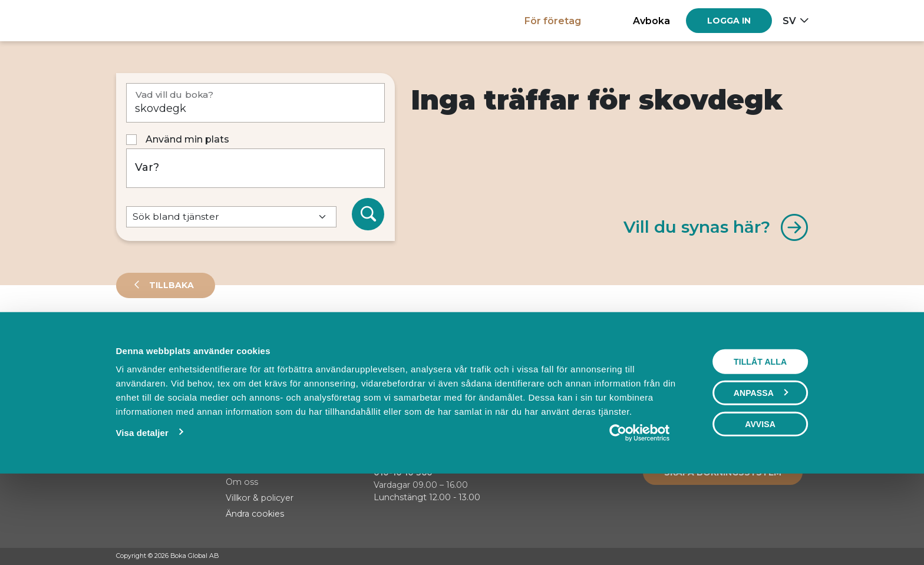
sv (789, 21)
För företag (553, 21)
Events (240, 338)
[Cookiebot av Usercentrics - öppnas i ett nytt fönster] (640, 514)
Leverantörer (163, 338)
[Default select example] (231, 217)
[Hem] (157, 20)
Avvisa (760, 505)
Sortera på (145, 377)
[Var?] (256, 168)
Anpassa (761, 474)
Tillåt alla (760, 442)
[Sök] (368, 214)
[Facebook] (758, 557)
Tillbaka (170, 285)
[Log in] (729, 21)
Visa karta (760, 378)
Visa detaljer (142, 513)
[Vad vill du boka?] (256, 103)
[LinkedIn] (803, 557)
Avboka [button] (651, 21)
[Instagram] (780, 557)
